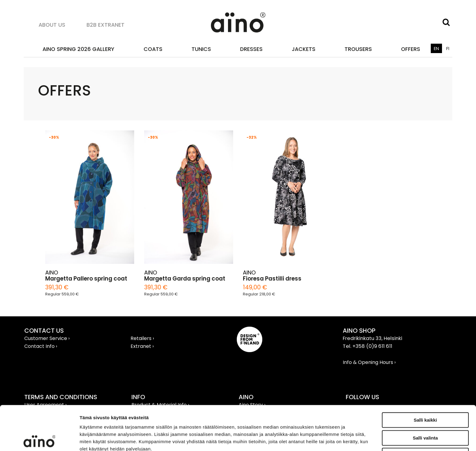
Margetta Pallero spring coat (86, 279)
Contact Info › (41, 346)
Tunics (201, 49)
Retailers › (142, 338)
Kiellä (425, 411)
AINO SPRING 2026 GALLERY (78, 49)
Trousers (358, 49)
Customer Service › (47, 338)
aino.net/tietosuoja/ (123, 419)
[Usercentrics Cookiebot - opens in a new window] (39, 439)
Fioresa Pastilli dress (272, 279)
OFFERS (411, 49)
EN (436, 48)
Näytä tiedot (325, 439)
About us (52, 25)
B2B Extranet (105, 25)
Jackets (304, 49)
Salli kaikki (425, 376)
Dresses (251, 49)
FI (448, 48)
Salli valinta (425, 394)
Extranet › (142, 346)
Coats (153, 49)
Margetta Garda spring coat (185, 279)
